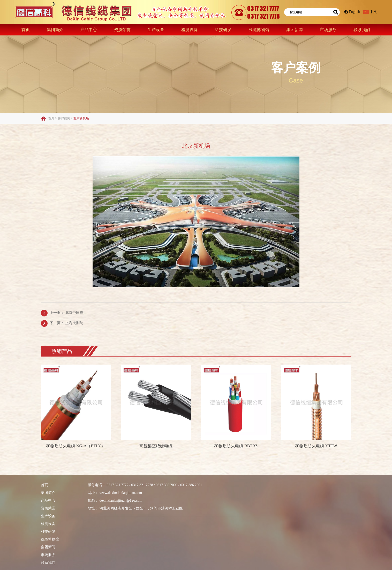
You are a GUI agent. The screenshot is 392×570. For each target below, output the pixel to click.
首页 (26, 29)
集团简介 (55, 29)
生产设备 (156, 29)
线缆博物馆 (259, 29)
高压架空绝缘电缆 (156, 446)
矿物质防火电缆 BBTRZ (236, 446)
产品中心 (89, 29)
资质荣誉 (122, 29)
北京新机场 (81, 118)
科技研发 (223, 29)
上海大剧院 (74, 323)
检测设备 (190, 29)
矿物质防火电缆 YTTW (316, 446)
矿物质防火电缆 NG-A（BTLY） (76, 446)
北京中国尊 (74, 312)
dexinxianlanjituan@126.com (121, 500)
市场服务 (328, 29)
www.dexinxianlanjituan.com (121, 493)
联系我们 (362, 29)
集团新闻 (295, 29)
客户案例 (296, 68)
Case (296, 80)
